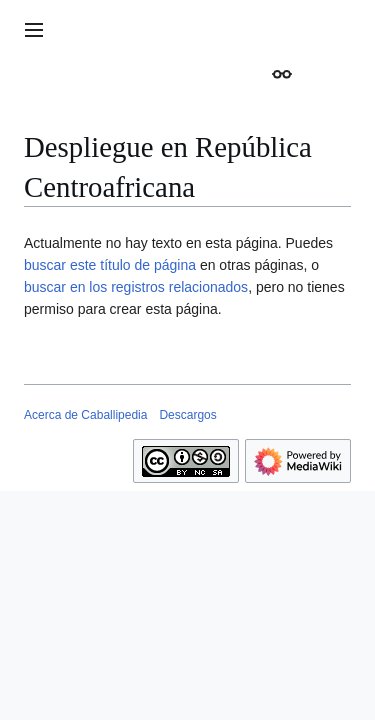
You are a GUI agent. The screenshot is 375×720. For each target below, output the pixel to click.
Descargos (187, 415)
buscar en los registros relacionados (136, 287)
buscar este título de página (110, 265)
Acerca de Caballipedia (85, 415)
